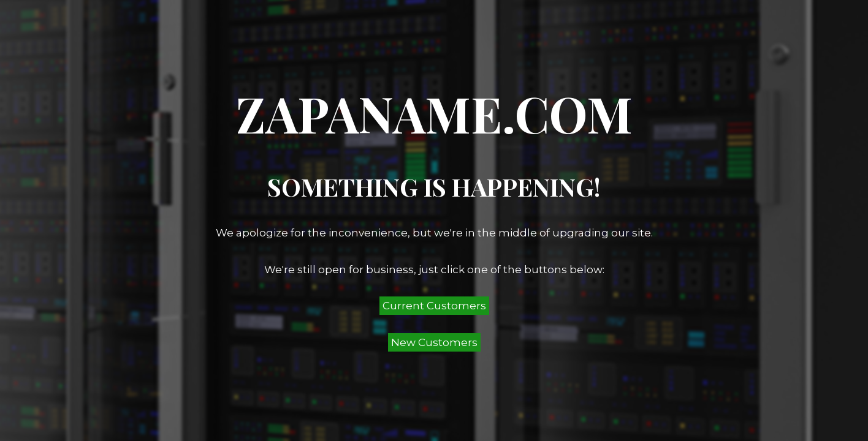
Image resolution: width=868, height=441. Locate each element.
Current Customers (434, 306)
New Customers (434, 342)
